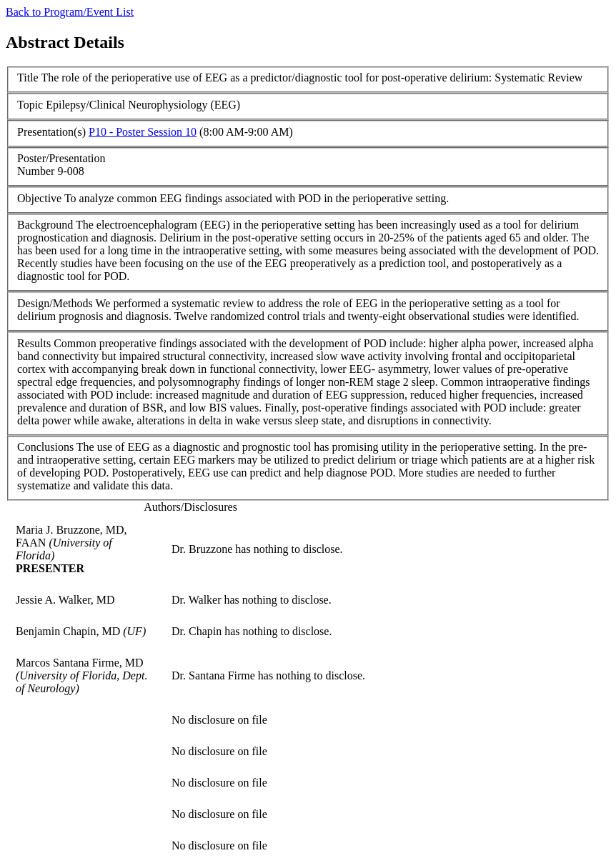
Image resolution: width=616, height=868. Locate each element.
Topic (30, 105)
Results (34, 343)
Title (28, 78)
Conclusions (45, 447)
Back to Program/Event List (70, 12)
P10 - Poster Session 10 (143, 132)
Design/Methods (55, 303)
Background (45, 225)
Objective (39, 198)
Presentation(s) (51, 132)
